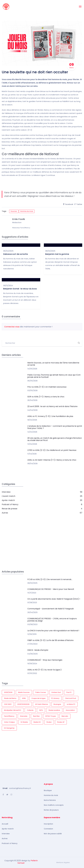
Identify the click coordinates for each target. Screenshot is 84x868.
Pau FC (69, 692)
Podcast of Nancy (10, 843)
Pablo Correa (41, 692)
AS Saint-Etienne (42, 704)
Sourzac (14, 211)
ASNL (24, 698)
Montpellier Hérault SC (13, 710)
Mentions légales (63, 862)
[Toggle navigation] (80, 7)
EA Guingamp (9, 728)
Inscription (48, 824)
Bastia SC (37, 722)
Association (70, 710)
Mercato (65, 716)
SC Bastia (24, 722)
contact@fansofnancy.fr (20, 788)
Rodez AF (61, 722)
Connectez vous (12, 327)
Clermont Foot (71, 698)
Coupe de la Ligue (38, 698)
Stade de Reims (10, 698)
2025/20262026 (23, 704)
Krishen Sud (56, 692)
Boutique (48, 790)
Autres (5, 838)
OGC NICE (8, 704)
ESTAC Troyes (51, 716)
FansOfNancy (9, 716)
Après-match (8, 829)
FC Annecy (55, 698)
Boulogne (57, 704)
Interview (6, 834)
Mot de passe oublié (53, 834)
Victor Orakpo (9, 722)
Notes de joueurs (51, 810)
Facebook (68, 204)
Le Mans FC (71, 704)
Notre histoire (50, 800)
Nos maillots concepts (54, 805)
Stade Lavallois (54, 710)
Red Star (36, 716)
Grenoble (24, 716)
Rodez (49, 722)
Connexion (48, 829)
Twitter (78, 204)
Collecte (30, 710)
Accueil (5, 824)
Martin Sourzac (24, 692)
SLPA (41, 710)
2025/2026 (8, 692)
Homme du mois (27, 211)
